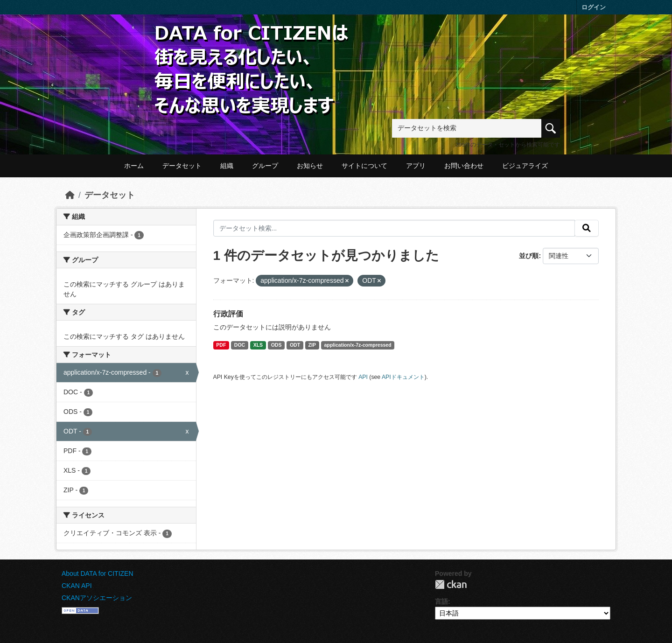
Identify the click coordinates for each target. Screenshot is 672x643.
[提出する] (587, 228)
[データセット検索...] (394, 228)
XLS (258, 345)
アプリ (416, 166)
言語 (441, 601)
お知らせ (310, 166)
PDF (221, 345)
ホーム (134, 166)
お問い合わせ (464, 166)
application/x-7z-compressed (357, 345)
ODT (295, 345)
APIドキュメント (403, 377)
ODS (276, 345)
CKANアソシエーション (97, 598)
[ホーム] (70, 195)
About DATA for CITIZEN (98, 573)
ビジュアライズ (525, 166)
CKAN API (77, 586)
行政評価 (228, 314)
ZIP (312, 345)
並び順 (529, 256)
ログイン (594, 7)
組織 (227, 166)
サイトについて (364, 166)
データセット (182, 166)
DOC (240, 345)
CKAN (451, 584)
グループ (265, 166)
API (363, 377)
